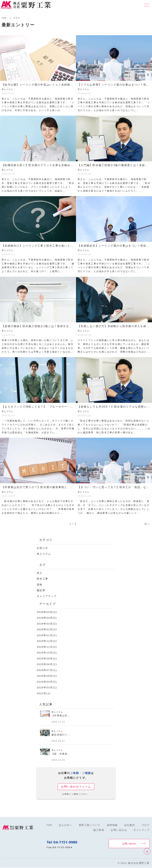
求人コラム (44, 554)
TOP (4, 18)
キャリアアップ (47, 596)
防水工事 (42, 579)
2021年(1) (44, 693)
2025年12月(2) (47, 641)
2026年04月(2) (47, 618)
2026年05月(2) (47, 612)
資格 (40, 585)
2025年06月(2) (47, 676)
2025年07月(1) (47, 670)
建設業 (41, 590)
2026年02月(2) (47, 629)
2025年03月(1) (47, 687)
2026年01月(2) (47, 635)
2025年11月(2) (47, 647)
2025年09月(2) (47, 658)
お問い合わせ (129, 843)
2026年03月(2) (47, 624)
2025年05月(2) (47, 682)
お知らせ (42, 548)
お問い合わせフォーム (76, 787)
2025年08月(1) (47, 664)
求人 (40, 573)
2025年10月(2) (47, 653)
